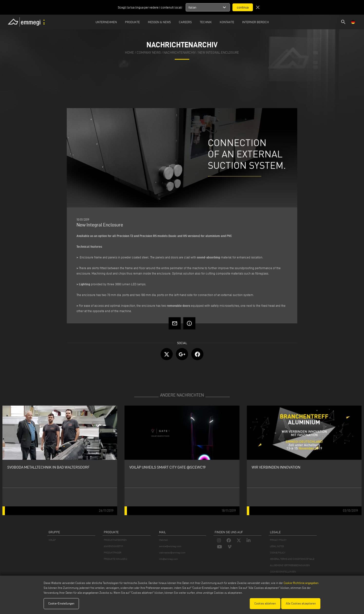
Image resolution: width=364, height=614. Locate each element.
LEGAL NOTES (277, 546)
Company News (149, 53)
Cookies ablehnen (265, 603)
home (129, 53)
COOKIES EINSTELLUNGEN (283, 572)
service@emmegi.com (170, 546)
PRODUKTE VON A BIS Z (115, 559)
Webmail (163, 540)
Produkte (132, 22)
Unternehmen (106, 22)
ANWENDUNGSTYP (113, 546)
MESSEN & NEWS (159, 22)
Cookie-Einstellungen (61, 603)
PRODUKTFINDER (113, 553)
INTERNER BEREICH (255, 22)
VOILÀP (52, 540)
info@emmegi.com (168, 559)
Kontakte (227, 22)
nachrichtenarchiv (180, 53)
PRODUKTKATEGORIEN (115, 540)
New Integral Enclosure (219, 53)
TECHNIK (206, 22)
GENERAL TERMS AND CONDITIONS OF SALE (292, 559)
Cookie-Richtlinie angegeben (301, 583)
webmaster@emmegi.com (172, 553)
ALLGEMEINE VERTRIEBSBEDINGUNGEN (290, 565)
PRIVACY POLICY (278, 540)
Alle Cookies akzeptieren (301, 603)
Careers (185, 22)
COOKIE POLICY (278, 553)
